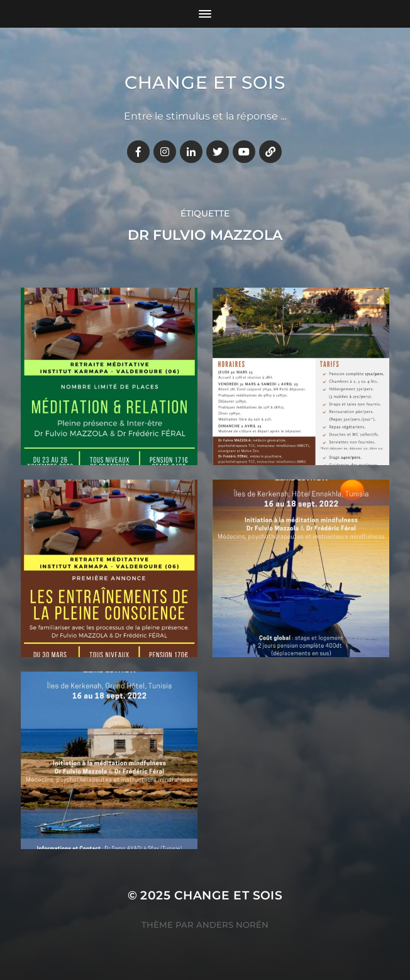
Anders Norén (232, 925)
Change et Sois (205, 82)
